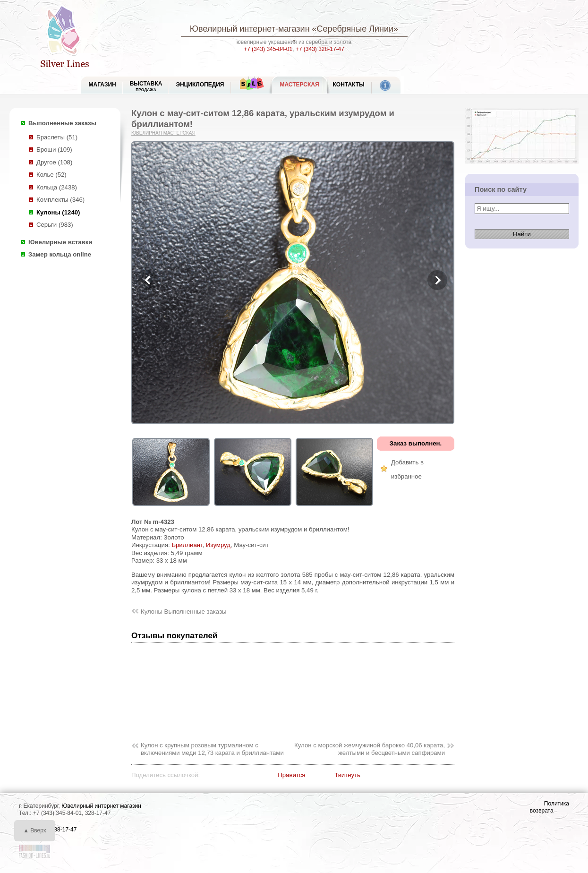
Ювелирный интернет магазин (101, 806)
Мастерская (299, 85)
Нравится (291, 775)
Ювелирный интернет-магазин (250, 29)
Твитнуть (347, 775)
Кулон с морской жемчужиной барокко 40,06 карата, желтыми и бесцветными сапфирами (370, 749)
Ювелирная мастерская (163, 133)
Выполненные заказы (62, 123)
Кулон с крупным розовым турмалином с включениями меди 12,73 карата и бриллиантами (212, 749)
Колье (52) (51, 175)
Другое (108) (54, 162)
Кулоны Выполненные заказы (184, 612)
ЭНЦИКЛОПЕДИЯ (200, 85)
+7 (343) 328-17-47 (320, 49)
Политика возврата (550, 807)
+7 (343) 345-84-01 (268, 49)
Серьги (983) (55, 225)
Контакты (349, 85)
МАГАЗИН (102, 85)
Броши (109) (54, 150)
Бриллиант (187, 545)
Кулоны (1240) (58, 212)
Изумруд (218, 545)
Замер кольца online (60, 254)
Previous (148, 280)
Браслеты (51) (57, 137)
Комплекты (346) (60, 200)
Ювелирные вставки (60, 242)
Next (437, 280)
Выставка (146, 86)
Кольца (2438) (57, 187)
